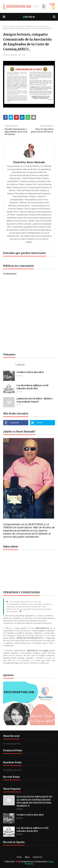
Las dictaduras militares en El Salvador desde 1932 (32, 387)
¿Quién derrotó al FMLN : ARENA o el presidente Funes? (35, 400)
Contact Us (37, 857)
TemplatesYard (27, 862)
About (27, 857)
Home (19, 857)
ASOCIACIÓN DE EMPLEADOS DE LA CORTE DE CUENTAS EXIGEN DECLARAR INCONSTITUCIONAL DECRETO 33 (34, 801)
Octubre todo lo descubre (30, 372)
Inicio (5, 26)
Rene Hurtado (11, 55)
